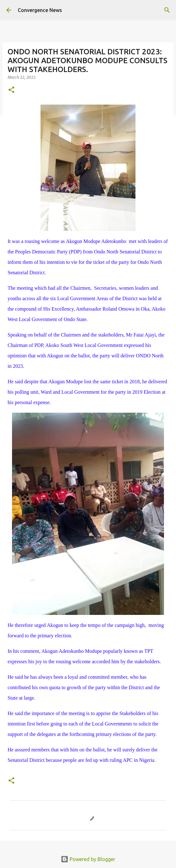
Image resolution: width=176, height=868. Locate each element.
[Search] (167, 10)
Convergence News (40, 10)
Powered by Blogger (88, 859)
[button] (11, 90)
